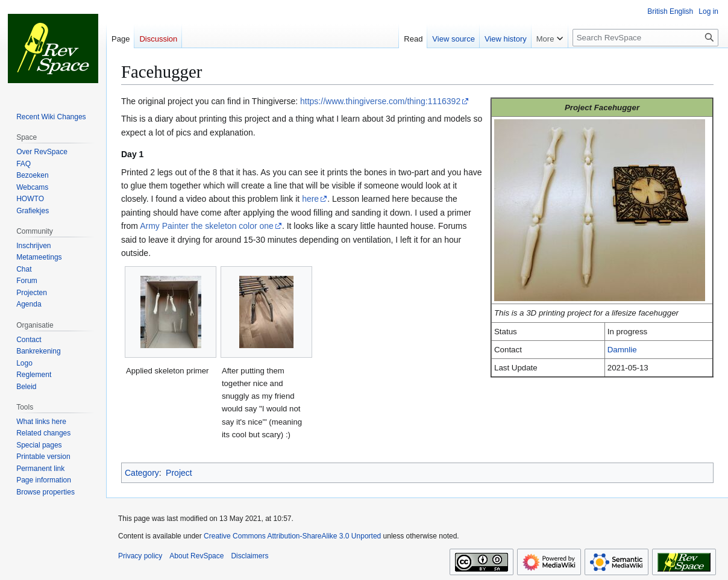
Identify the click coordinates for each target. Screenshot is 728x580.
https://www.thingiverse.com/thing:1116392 (380, 101)
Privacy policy (140, 556)
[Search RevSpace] (645, 38)
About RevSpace (196, 556)
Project (179, 473)
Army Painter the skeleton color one (207, 226)
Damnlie (622, 350)
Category (142, 473)
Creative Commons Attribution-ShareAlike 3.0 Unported (292, 536)
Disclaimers (249, 556)
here (310, 199)
